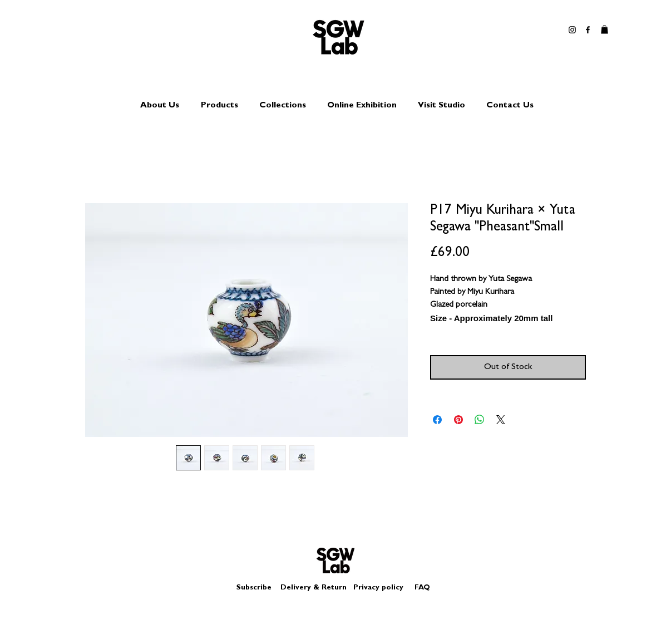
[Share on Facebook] (437, 420)
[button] (605, 30)
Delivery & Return (314, 588)
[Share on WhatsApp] (480, 420)
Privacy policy (383, 588)
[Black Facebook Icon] (588, 30)
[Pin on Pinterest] (458, 420)
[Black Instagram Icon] (572, 30)
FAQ (422, 588)
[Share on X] (501, 420)
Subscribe (254, 588)
